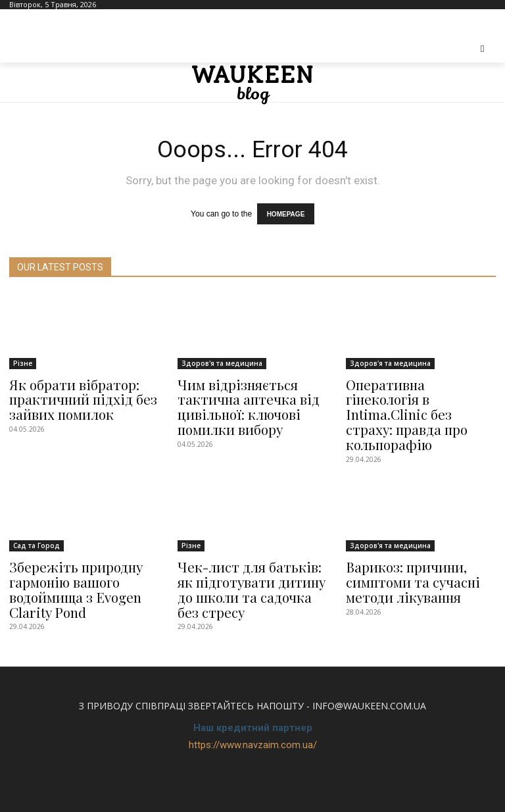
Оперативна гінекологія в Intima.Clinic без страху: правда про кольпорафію (420, 392)
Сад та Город (36, 519)
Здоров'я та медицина (222, 359)
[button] (483, 49)
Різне (23, 359)
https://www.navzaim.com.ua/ (253, 710)
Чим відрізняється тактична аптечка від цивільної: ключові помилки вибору (239, 398)
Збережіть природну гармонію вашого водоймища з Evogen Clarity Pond (69, 558)
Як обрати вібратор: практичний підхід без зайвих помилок (74, 392)
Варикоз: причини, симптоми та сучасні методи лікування (405, 552)
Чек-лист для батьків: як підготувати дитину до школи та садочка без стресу (248, 558)
